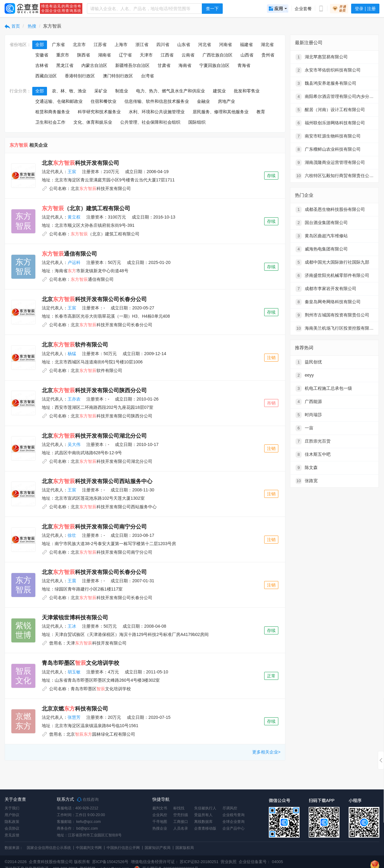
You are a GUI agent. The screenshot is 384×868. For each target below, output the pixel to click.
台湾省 (147, 76)
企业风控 (160, 815)
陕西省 (84, 55)
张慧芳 (74, 717)
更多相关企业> (266, 752)
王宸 (72, 172)
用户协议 (12, 815)
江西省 (167, 55)
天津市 (146, 55)
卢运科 (74, 262)
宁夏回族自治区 (214, 65)
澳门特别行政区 (118, 76)
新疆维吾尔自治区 (132, 65)
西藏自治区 (46, 76)
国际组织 (197, 122)
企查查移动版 (205, 828)
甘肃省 (164, 65)
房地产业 (226, 101)
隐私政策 (12, 822)
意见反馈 (12, 835)
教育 (261, 112)
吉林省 (42, 65)
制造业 (122, 91)
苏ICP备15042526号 (110, 862)
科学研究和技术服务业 (99, 112)
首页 (12, 26)
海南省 (185, 65)
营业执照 (228, 862)
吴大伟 (74, 444)
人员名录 (181, 828)
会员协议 (12, 828)
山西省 (247, 55)
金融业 (203, 101)
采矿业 (101, 91)
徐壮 (72, 535)
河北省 (205, 45)
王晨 (72, 581)
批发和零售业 (247, 91)
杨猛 (72, 354)
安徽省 (42, 55)
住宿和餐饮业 (104, 101)
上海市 (121, 45)
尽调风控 (230, 808)
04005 (277, 862)
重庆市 (63, 55)
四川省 (163, 45)
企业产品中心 (233, 828)
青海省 (244, 65)
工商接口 (181, 822)
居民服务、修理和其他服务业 (221, 112)
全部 (40, 45)
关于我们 (12, 808)
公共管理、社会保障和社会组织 (150, 122)
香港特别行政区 (80, 76)
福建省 (246, 45)
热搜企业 (160, 828)
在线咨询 (88, 800)
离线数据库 (203, 822)
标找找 (179, 808)
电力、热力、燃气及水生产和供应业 (170, 91)
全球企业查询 (233, 822)
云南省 (188, 55)
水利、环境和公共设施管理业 (157, 112)
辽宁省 (125, 55)
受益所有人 (203, 815)
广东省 (58, 45)
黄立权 (74, 217)
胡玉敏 (74, 672)
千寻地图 (160, 822)
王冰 (72, 626)
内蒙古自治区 (94, 65)
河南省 (225, 45)
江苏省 (100, 45)
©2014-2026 (16, 862)
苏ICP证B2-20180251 (199, 862)
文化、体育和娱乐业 (93, 122)
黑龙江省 (65, 65)
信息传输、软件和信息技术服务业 (157, 101)
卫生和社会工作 (50, 122)
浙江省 (142, 45)
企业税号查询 (233, 815)
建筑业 (219, 91)
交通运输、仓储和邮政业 (59, 101)
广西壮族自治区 (217, 55)
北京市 (79, 45)
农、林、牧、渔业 (69, 91)
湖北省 (267, 45)
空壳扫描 (181, 815)
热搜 (32, 26)
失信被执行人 (205, 808)
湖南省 (104, 55)
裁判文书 (160, 808)
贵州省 (268, 55)
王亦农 (74, 399)
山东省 (184, 45)
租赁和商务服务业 (53, 112)
